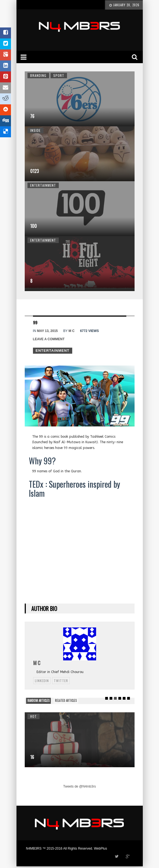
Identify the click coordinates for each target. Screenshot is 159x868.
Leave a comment (49, 339)
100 (34, 226)
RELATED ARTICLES (66, 700)
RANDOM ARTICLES (38, 700)
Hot (34, 716)
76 (32, 116)
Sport (59, 75)
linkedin (42, 681)
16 (32, 757)
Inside (35, 130)
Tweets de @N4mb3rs (79, 786)
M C (71, 331)
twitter (61, 681)
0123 (34, 171)
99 (66, 448)
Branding (38, 75)
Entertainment (43, 185)
